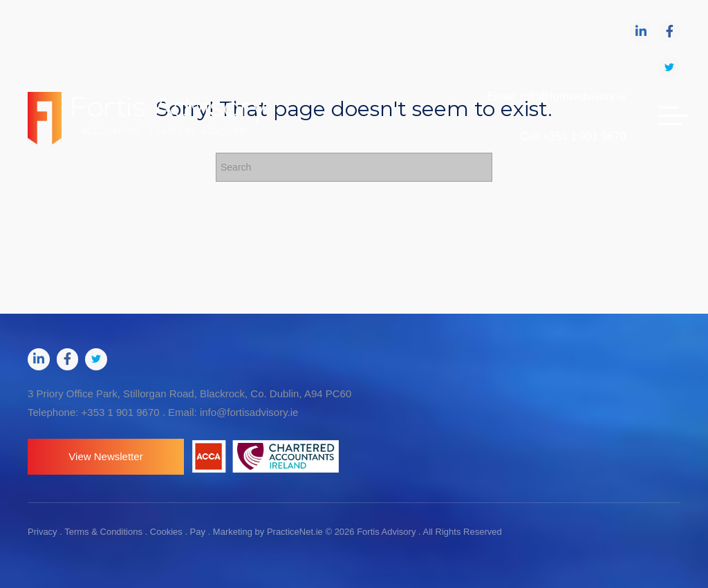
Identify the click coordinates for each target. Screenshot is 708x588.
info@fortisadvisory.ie (249, 412)
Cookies (166, 532)
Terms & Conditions (103, 532)
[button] (106, 457)
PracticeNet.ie (296, 532)
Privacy (43, 532)
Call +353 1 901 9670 (574, 136)
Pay (198, 532)
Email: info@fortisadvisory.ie (556, 96)
